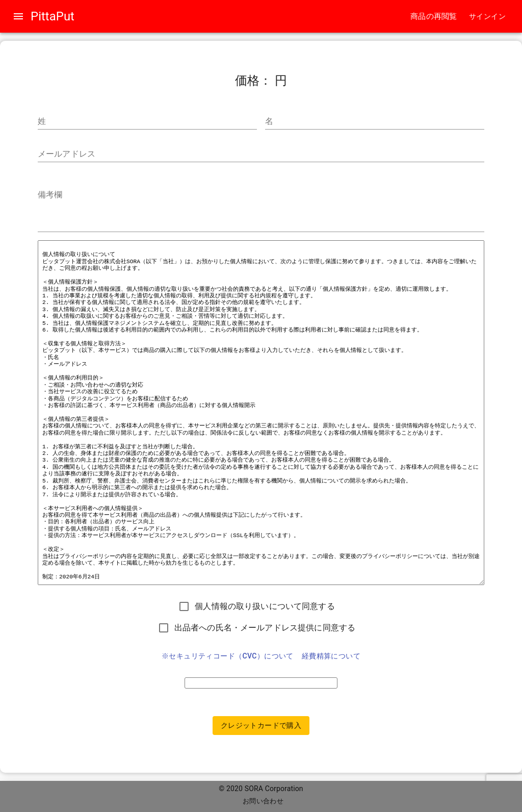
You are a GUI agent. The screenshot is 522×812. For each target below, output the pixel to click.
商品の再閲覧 (434, 16)
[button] (487, 17)
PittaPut (53, 16)
